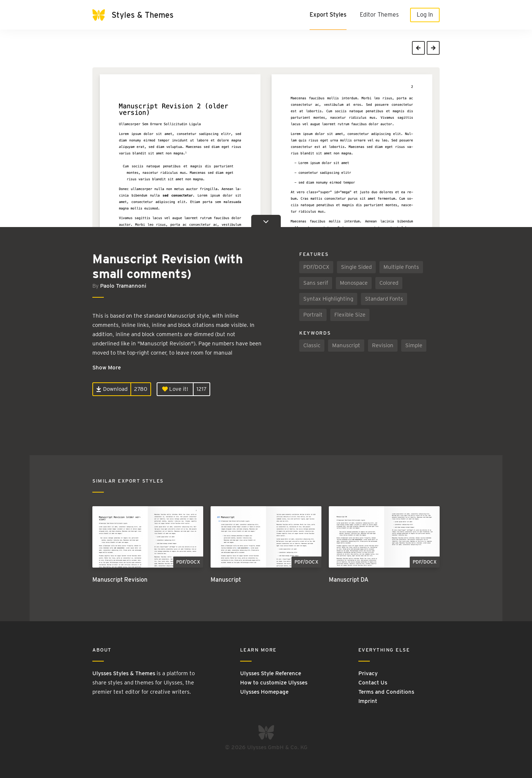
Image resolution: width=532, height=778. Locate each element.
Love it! (175, 389)
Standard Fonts (384, 299)
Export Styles (328, 15)
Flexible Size (350, 315)
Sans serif (316, 283)
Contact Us (373, 683)
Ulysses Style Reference (271, 673)
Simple (414, 345)
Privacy (368, 673)
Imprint (368, 701)
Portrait (313, 315)
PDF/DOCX (316, 267)
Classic (312, 345)
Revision (383, 345)
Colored (389, 283)
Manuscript (346, 345)
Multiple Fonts (401, 267)
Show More (107, 368)
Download (112, 389)
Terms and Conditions (386, 692)
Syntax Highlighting (328, 299)
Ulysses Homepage (264, 692)
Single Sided (356, 267)
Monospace (354, 283)
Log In (425, 15)
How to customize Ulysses (274, 683)
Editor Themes (379, 15)
